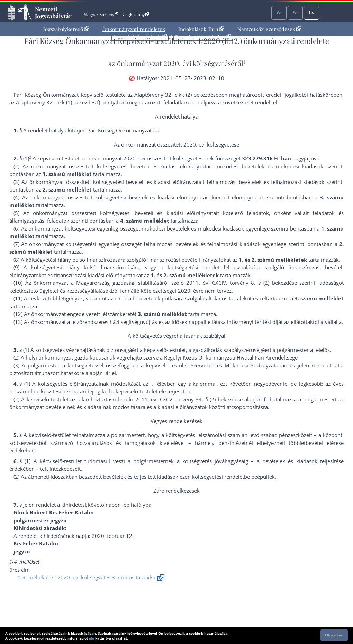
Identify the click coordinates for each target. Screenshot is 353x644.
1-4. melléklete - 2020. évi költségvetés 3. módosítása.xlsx (87, 577)
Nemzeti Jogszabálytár (53, 12)
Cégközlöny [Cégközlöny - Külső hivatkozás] (136, 14)
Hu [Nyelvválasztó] (312, 12)
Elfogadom (334, 635)
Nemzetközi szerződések (269, 29)
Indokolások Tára (201, 29)
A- (279, 12)
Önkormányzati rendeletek (134, 29)
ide (92, 638)
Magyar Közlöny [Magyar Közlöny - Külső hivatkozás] (101, 14)
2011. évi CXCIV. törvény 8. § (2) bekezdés (240, 283)
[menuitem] (66, 29)
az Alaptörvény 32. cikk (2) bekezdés (171, 95)
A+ (295, 12)
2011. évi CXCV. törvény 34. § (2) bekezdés (188, 399)
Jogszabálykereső (66, 29)
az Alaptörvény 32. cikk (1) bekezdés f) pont (61, 102)
